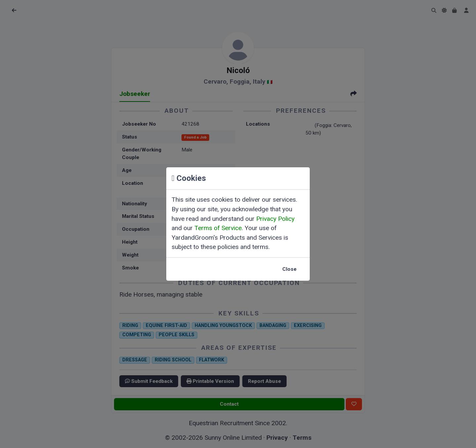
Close (289, 269)
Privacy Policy (275, 219)
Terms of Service (218, 228)
